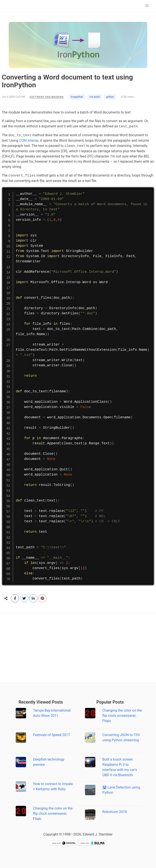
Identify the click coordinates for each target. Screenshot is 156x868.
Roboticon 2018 (115, 812)
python (110, 97)
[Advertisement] (78, 648)
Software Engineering (47, 97)
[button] (147, 6)
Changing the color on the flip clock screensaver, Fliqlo (53, 814)
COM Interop (29, 140)
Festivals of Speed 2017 (51, 735)
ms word (95, 97)
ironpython (77, 97)
